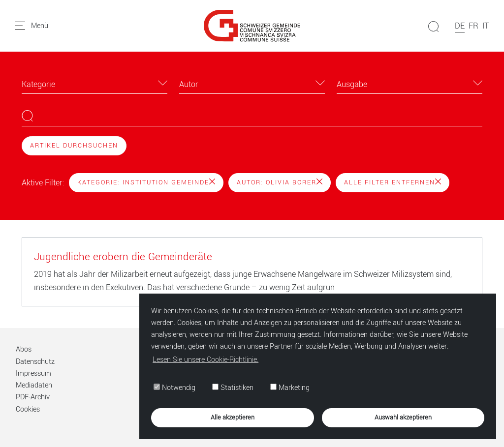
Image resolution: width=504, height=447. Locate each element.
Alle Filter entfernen (393, 182)
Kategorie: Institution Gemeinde (146, 182)
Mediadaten (34, 385)
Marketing (290, 388)
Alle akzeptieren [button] (233, 417)
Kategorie (38, 84)
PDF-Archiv (33, 397)
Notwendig (174, 388)
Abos (24, 349)
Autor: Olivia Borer (280, 182)
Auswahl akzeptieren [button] (403, 417)
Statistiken (233, 388)
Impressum (33, 373)
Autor (189, 84)
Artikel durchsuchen (74, 146)
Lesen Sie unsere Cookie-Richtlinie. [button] (205, 360)
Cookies (28, 409)
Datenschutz (35, 362)
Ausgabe (352, 84)
